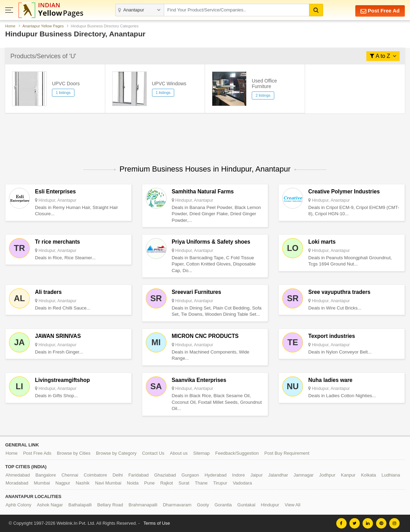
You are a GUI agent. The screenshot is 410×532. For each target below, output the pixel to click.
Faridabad (139, 475)
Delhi (118, 475)
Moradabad (17, 483)
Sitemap (202, 453)
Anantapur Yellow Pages (43, 26)
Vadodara (242, 483)
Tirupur (220, 483)
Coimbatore (95, 475)
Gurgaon (190, 475)
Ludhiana (391, 475)
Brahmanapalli (143, 505)
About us (179, 453)
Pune (149, 483)
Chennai (70, 475)
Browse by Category (116, 453)
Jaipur (256, 475)
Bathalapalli (80, 505)
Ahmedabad (18, 475)
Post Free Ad (380, 11)
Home (10, 26)
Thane (201, 483)
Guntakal (246, 505)
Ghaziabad (165, 475)
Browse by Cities (74, 453)
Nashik (83, 483)
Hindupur (270, 505)
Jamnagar (304, 475)
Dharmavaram (177, 505)
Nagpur (63, 483)
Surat (184, 483)
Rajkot (167, 483)
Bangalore (46, 475)
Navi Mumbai (108, 483)
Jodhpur (327, 475)
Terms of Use (157, 523)
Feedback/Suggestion (237, 453)
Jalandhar (278, 475)
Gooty (203, 505)
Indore (238, 475)
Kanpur (348, 475)
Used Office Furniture (264, 84)
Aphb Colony (18, 505)
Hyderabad (216, 475)
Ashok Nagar (50, 505)
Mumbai (42, 483)
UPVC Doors (66, 84)
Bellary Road (110, 505)
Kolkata (368, 475)
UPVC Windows (169, 84)
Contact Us (153, 453)
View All (292, 505)
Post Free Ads (37, 453)
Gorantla (223, 505)
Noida (133, 483)
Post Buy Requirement (287, 453)
